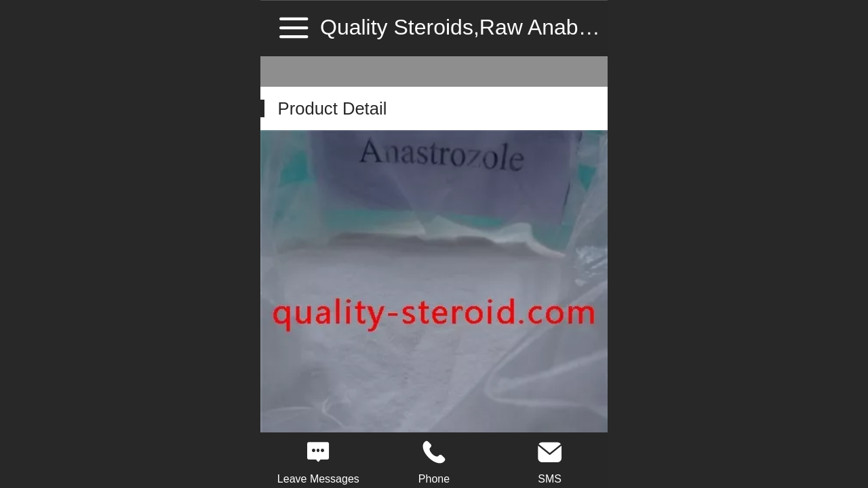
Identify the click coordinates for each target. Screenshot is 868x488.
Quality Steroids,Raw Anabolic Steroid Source (540, 27)
